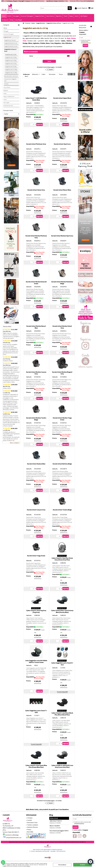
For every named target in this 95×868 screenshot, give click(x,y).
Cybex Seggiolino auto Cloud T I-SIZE (36, 712)
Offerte (5, 28)
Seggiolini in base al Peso (10, 50)
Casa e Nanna (50, 16)
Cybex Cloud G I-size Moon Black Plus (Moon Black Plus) (62, 714)
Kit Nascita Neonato (8, 106)
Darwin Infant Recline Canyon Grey (36, 373)
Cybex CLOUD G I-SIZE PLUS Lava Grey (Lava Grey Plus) (62, 766)
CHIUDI (94, 863)
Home (4, 16)
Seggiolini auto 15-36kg (11, 69)
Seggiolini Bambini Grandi (11, 46)
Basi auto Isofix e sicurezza (11, 76)
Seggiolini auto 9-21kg (11, 63)
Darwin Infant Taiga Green (36, 556)
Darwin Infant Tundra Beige (62, 510)
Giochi (77, 16)
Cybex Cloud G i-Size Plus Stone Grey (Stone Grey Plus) (62, 559)
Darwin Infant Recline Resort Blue (36, 327)
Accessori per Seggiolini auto (10, 80)
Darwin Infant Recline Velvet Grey (62, 327)
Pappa (71, 16)
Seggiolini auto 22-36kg (11, 73)
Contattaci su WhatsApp (12, 835)
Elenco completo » (15, 443)
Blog (12, 20)
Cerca (31, 56)
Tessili (66, 16)
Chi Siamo (30, 818)
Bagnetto (59, 16)
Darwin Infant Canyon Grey (36, 510)
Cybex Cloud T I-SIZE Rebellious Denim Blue (36, 99)
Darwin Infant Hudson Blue (36, 464)
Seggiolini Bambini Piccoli (11, 43)
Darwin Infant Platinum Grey (36, 144)
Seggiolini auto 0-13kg (11, 54)
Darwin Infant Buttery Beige (62, 464)
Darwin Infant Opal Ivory (62, 144)
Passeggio (16, 16)
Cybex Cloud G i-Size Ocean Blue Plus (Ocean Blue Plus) (36, 766)
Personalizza (62, 865)
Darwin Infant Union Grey (36, 190)
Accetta (82, 865)
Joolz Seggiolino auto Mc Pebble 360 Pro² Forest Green (36, 661)
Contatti (30, 820)
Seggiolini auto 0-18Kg (11, 57)
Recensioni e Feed (32, 823)
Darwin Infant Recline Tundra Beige (36, 419)
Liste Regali (19, 20)
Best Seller (30, 832)
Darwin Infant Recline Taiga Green (62, 419)
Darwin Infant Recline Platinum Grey (36, 237)
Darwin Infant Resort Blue (62, 190)
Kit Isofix (6, 84)
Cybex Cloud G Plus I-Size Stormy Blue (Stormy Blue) (62, 611)
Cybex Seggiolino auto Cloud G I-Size (62, 664)
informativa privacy (86, 43)
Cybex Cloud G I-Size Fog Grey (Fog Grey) (36, 611)
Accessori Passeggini (27, 16)
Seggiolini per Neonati (10, 40)
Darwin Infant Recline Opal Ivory (62, 236)
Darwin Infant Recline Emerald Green (36, 283)
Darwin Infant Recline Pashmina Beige (62, 283)
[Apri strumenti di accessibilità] (90, 862)
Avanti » (51, 70)
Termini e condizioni (33, 825)
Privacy (28, 866)
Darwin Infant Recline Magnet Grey (62, 373)
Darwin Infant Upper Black (62, 98)
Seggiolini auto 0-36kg (11, 60)
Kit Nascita (5, 20)
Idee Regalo (84, 16)
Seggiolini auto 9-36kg (11, 66)
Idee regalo (6, 103)
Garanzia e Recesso (32, 827)
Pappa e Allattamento (9, 96)
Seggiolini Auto (40, 16)
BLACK (9, 16)
